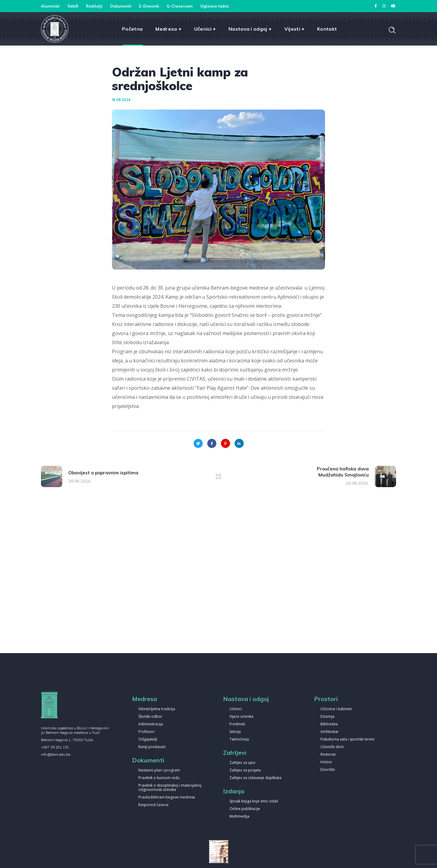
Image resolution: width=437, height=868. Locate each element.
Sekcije (235, 732)
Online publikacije (245, 809)
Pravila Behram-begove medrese (167, 797)
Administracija (151, 724)
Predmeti (237, 724)
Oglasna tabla (215, 6)
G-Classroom (180, 6)
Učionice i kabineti (336, 709)
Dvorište (328, 770)
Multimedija (239, 817)
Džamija (327, 717)
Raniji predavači (152, 747)
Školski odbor (150, 717)
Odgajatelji (148, 739)
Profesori (146, 732)
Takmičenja (239, 739)
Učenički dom (332, 747)
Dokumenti (121, 6)
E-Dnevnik (149, 6)
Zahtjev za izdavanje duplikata (255, 778)
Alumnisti (50, 6)
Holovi (326, 762)
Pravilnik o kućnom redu (159, 778)
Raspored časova (153, 805)
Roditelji (94, 6)
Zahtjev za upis (242, 763)
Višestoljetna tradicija (157, 709)
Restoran (328, 755)
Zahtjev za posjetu (245, 770)
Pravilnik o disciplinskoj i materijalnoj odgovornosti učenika (170, 788)
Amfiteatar (330, 732)
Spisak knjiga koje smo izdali (254, 801)
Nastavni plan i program (159, 770)
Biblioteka (329, 724)
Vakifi (73, 6)
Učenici (236, 709)
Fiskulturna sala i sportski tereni (347, 739)
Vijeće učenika (241, 717)
